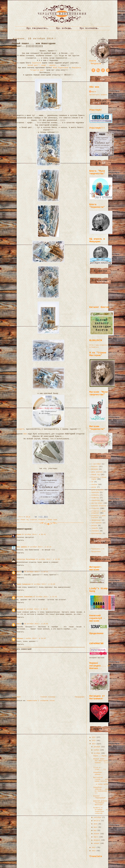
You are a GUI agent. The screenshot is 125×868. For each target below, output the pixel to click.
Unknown (20, 609)
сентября (98, 817)
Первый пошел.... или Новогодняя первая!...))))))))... (102, 762)
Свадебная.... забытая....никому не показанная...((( (102, 790)
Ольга (19, 572)
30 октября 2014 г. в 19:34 (36, 609)
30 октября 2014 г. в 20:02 (36, 624)
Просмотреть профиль (98, 95)
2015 (94, 741)
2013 (94, 848)
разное (94, 526)
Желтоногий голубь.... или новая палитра (101, 779)
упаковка (95, 531)
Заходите (20, 429)
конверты (95, 495)
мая (96, 830)
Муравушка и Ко (98, 549)
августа (97, 821)
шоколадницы (96, 534)
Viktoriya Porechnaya (26, 559)
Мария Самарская (24, 584)
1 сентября (96, 464)
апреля (97, 834)
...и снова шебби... (102, 784)
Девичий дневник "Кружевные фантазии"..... (101, 803)
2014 (94, 744)
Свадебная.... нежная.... (99, 773)
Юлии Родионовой (61, 68)
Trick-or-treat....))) (100, 769)
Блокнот (95, 467)
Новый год (25, 520)
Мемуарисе (76, 68)
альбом (94, 485)
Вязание (95, 469)
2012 (94, 851)
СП (92, 482)
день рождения (97, 490)
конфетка (95, 498)
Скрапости (36, 63)
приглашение (96, 523)
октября (97, 753)
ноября (97, 750)
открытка (33, 520)
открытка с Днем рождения (98, 512)
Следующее (17, 697)
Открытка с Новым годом (48, 520)
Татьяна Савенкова (24, 597)
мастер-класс (97, 503)
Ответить (20, 540)
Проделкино (96, 552)
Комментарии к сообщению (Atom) (41, 701)
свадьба (95, 528)
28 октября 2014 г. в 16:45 (48, 559)
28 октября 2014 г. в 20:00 (43, 584)
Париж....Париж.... (102, 756)
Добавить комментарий (22, 649)
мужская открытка (99, 506)
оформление (96, 520)
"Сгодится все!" (37, 70)
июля (96, 824)
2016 (94, 737)
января (97, 843)
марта (96, 837)
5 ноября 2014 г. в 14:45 (35, 638)
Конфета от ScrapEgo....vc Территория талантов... (101, 811)
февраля (97, 840)
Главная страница (48, 697)
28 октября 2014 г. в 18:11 (36, 572)
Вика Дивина (22, 547)
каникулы (95, 493)
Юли (25, 434)
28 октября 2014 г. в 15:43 (39, 547)
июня (96, 827)
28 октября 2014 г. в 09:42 (34, 535)
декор (94, 487)
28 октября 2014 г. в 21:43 (45, 597)
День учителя (97, 472)
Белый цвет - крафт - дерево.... (44, 65)
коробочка (96, 501)
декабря (97, 747)
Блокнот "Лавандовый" (100, 797)
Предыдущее (80, 697)
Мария (19, 535)
